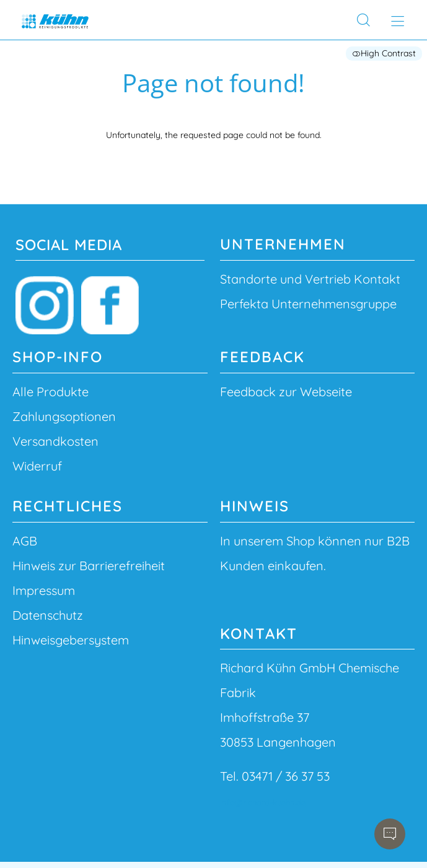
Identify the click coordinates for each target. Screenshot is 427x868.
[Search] (363, 20)
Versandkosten (55, 441)
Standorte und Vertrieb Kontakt (310, 279)
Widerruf (37, 466)
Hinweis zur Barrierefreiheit (89, 566)
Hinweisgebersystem (71, 640)
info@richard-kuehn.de (263, 802)
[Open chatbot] (390, 834)
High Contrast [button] (384, 53)
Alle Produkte (51, 392)
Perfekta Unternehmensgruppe (308, 304)
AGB (25, 541)
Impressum (44, 590)
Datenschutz (48, 615)
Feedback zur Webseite (286, 392)
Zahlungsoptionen (64, 416)
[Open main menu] (398, 21)
